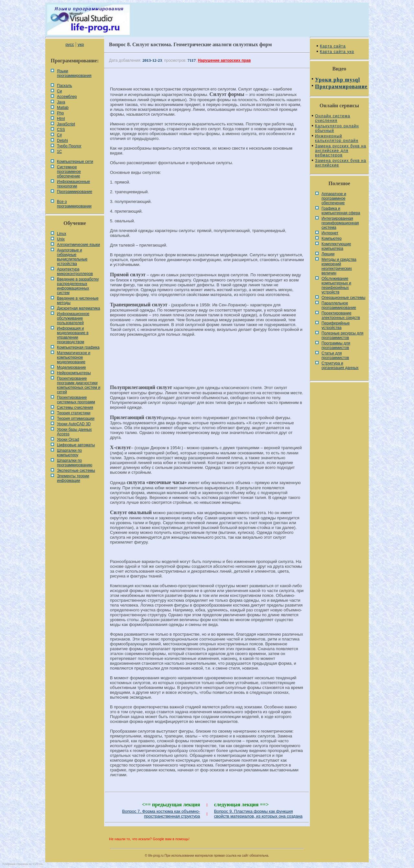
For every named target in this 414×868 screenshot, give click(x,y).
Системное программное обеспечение (69, 172)
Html (61, 119)
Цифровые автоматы (76, 445)
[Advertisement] (207, 364)
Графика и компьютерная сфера (341, 211)
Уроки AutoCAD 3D (74, 424)
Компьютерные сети (75, 162)
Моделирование (71, 367)
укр (81, 44)
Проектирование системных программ (76, 400)
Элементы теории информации (73, 478)
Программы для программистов (336, 345)
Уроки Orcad (68, 439)
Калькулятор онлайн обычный (337, 128)
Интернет (330, 233)
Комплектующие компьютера (336, 246)
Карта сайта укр (337, 52)
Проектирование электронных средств (341, 315)
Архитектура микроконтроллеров (75, 271)
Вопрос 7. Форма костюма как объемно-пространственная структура (161, 814)
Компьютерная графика (78, 347)
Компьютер (332, 238)
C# (59, 135)
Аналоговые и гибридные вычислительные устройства (72, 257)
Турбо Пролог (69, 146)
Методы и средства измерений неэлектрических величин (339, 266)
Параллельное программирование (339, 305)
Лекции (328, 254)
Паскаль (65, 86)
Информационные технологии (73, 184)
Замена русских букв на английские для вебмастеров (341, 151)
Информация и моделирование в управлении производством (73, 335)
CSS (61, 130)
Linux (62, 234)
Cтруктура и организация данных (340, 365)
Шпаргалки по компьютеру (69, 453)
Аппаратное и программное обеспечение (334, 198)
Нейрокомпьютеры (74, 373)
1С (59, 152)
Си (59, 91)
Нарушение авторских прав (224, 60)
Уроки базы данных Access (74, 432)
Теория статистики (74, 413)
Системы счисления (75, 408)
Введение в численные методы (78, 301)
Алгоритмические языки (78, 245)
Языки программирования (74, 73)
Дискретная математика (78, 308)
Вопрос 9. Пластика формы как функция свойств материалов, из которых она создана (258, 814)
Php (60, 113)
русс (70, 44)
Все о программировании (74, 204)
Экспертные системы (76, 471)
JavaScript (66, 124)
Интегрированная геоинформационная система (340, 223)
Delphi (62, 141)
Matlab (63, 108)
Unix (61, 239)
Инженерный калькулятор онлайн (337, 138)
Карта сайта (333, 46)
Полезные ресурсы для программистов (343, 335)
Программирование (75, 192)
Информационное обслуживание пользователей (73, 318)
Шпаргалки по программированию (75, 463)
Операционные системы (343, 298)
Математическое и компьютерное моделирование (74, 357)
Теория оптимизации (76, 418)
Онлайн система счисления (333, 118)
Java (61, 102)
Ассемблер (67, 97)
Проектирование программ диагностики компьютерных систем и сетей (79, 385)
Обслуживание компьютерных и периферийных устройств (336, 285)
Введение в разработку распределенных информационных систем (78, 286)
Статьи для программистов (335, 355)
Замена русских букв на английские (341, 163)
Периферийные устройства (336, 325)
